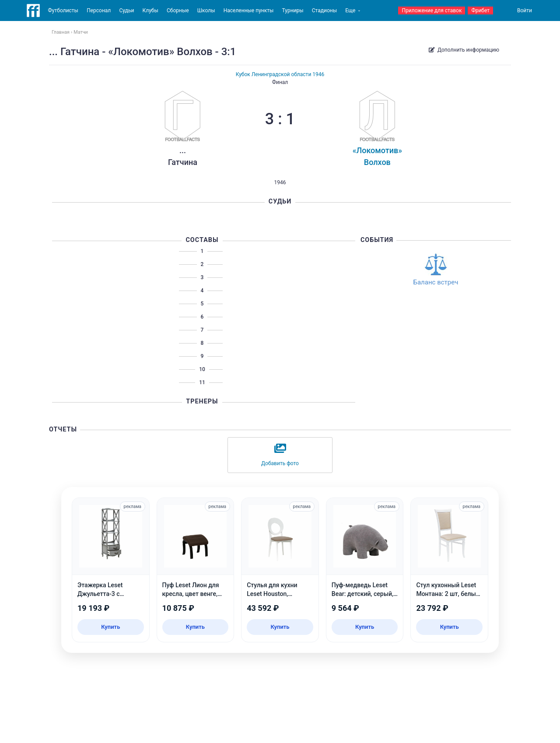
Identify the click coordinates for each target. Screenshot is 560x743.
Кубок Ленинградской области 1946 (280, 74)
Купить (110, 627)
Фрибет (480, 11)
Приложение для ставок (432, 11)
